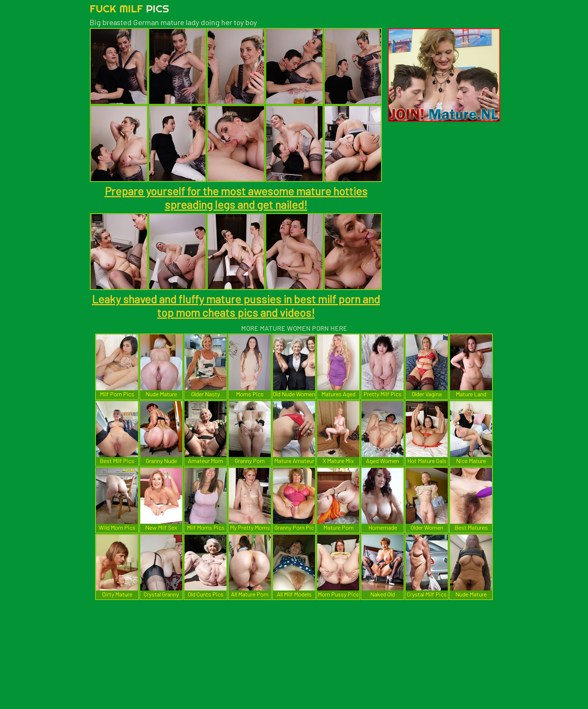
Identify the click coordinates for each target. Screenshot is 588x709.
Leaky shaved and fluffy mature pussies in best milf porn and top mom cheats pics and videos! (236, 306)
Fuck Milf (129, 8)
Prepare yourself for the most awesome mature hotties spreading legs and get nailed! (236, 198)
